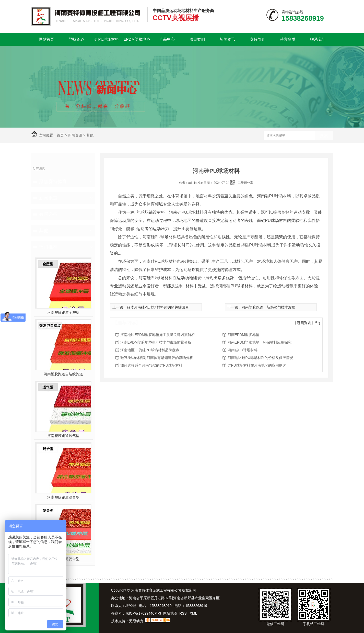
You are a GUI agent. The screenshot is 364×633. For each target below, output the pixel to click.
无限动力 (136, 621)
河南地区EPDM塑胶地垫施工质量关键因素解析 (158, 335)
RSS (184, 613)
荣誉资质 (288, 39)
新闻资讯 (227, 39)
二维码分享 (245, 183)
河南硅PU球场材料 (243, 350)
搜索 (324, 136)
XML (193, 613)
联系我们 (318, 39)
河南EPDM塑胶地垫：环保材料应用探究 (260, 342)
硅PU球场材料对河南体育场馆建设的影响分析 (157, 358)
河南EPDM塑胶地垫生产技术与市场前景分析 (156, 342)
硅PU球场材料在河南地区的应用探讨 (257, 365)
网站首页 (46, 39)
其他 (90, 135)
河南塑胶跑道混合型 (63, 497)
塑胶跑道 (77, 39)
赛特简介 (257, 39)
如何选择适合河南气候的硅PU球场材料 (151, 365)
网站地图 (170, 613)
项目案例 (197, 39)
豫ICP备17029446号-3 (143, 613)
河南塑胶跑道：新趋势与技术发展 (268, 307)
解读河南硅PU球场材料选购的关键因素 (158, 307)
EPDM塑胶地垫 (137, 39)
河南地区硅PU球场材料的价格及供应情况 (260, 358)
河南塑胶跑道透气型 (63, 436)
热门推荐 (48, 247)
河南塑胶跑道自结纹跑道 (63, 374)
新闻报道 (48, 198)
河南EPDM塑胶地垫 (243, 335)
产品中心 (167, 39)
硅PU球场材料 (107, 39)
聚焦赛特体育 (53, 182)
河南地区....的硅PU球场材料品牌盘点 (150, 350)
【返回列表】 (304, 323)
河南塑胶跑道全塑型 (63, 312)
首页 (60, 135)
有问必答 (48, 214)
